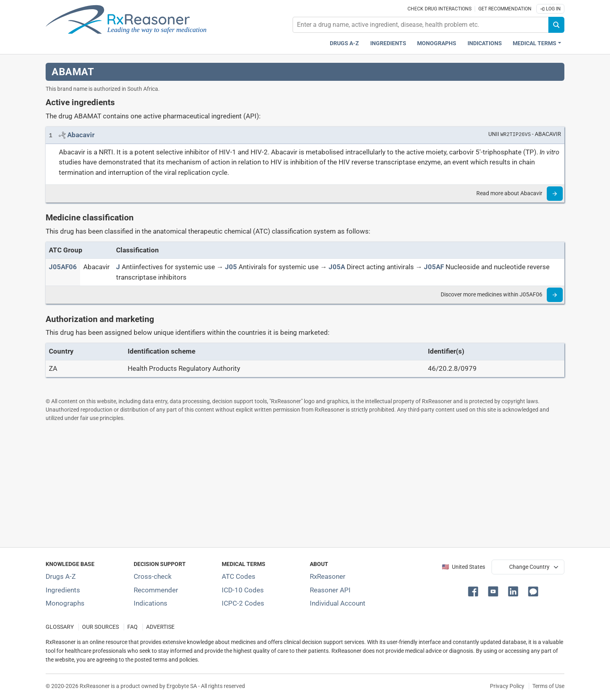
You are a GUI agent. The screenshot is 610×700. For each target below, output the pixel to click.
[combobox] (421, 25)
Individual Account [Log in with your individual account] (338, 603)
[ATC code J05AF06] (63, 267)
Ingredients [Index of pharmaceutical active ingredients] (63, 590)
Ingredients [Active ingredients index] (388, 43)
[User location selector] (528, 567)
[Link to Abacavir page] (81, 135)
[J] (118, 267)
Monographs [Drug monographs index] (437, 43)
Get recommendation (505, 9)
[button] (475, 591)
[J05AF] (434, 267)
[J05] (231, 267)
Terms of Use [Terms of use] (548, 686)
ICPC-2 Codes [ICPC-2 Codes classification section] (243, 603)
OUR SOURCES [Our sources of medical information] (100, 627)
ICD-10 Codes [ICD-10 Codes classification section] (243, 590)
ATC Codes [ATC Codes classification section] (239, 576)
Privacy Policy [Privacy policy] (507, 686)
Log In (550, 9)
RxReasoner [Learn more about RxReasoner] (328, 576)
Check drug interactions (439, 9)
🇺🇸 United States (464, 567)
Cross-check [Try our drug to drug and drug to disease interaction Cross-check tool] (153, 576)
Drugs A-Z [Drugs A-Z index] (344, 43)
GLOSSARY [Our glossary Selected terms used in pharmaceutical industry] (60, 627)
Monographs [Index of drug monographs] (65, 603)
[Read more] (555, 194)
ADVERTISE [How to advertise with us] (160, 627)
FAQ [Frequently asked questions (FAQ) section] (132, 627)
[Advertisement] (286, 484)
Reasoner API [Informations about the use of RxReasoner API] (330, 590)
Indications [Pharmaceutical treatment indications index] (485, 43)
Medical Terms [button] (535, 43)
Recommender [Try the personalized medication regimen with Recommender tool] (156, 590)
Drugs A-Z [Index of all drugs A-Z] (61, 576)
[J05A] (337, 267)
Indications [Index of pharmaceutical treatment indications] (150, 603)
